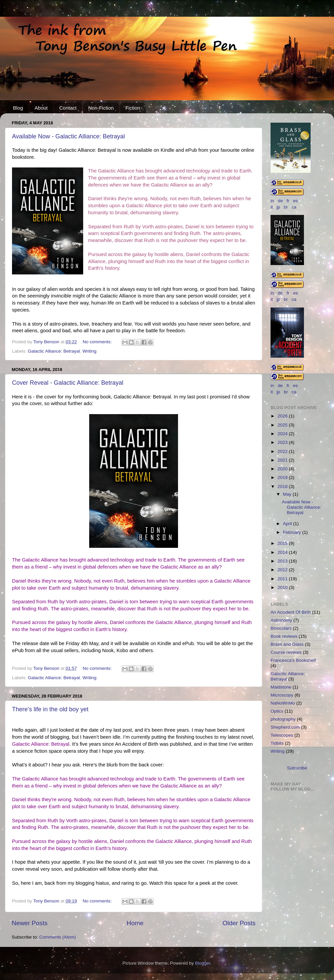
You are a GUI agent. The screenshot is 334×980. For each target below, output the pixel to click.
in (272, 201)
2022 (283, 451)
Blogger (203, 963)
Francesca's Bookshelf (293, 660)
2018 (283, 486)
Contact (68, 108)
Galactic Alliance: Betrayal (54, 351)
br (286, 207)
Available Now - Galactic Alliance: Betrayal (68, 136)
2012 (283, 570)
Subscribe (297, 768)
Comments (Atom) (58, 937)
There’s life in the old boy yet (50, 709)
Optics (277, 711)
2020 (283, 469)
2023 (283, 442)
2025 (283, 425)
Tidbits (277, 743)
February (293, 532)
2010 (283, 587)
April (288, 524)
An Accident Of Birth (291, 612)
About (41, 108)
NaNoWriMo (283, 703)
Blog (18, 108)
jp (278, 207)
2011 (283, 579)
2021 (283, 460)
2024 (283, 434)
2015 (283, 543)
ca (294, 207)
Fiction (133, 108)
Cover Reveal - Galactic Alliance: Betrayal (68, 383)
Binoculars (281, 628)
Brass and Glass (287, 644)
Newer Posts (30, 923)
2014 (283, 552)
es (296, 201)
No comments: (98, 342)
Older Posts (239, 923)
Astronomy (281, 620)
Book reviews (284, 636)
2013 (283, 561)
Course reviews (286, 652)
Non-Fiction (101, 108)
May (288, 494)
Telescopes (282, 735)
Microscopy (282, 695)
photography (283, 719)
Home (135, 923)
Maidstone (281, 687)
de (280, 201)
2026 (283, 416)
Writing (90, 351)
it (272, 207)
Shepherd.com (285, 727)
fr (288, 201)
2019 (283, 477)
